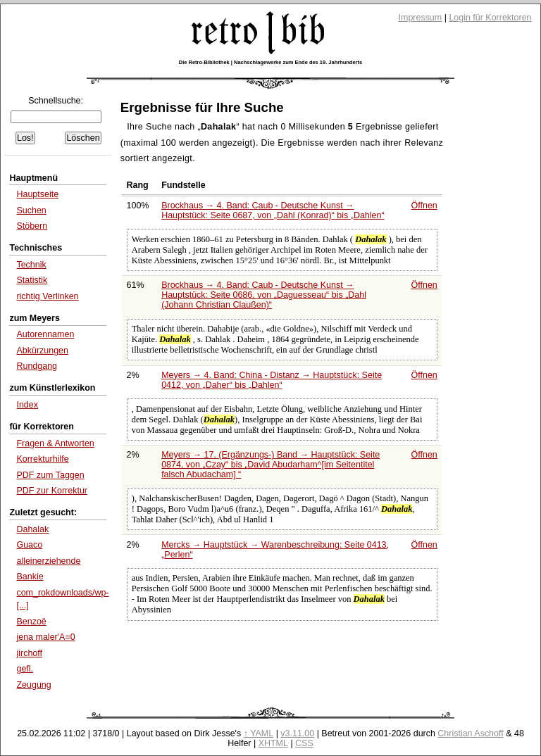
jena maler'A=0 (45, 637)
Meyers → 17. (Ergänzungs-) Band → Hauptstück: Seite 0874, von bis (270, 465)
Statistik (32, 280)
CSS (304, 743)
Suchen (31, 210)
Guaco (29, 545)
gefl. (25, 669)
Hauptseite (37, 194)
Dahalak (32, 529)
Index (27, 405)
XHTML (273, 743)
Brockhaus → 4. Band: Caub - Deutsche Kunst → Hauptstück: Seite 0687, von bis (273, 210)
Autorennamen (45, 334)
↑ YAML (259, 733)
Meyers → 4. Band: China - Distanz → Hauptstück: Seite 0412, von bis (272, 380)
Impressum (421, 18)
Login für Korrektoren (490, 18)
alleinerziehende (48, 561)
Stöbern (32, 226)
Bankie (30, 577)
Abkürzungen (42, 351)
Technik (31, 265)
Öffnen (424, 206)
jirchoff (29, 653)
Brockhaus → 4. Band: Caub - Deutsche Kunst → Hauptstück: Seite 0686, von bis (264, 295)
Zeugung (33, 685)
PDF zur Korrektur (52, 491)
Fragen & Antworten (55, 443)
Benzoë (31, 622)
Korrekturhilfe (42, 459)
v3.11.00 (297, 733)
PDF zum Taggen (50, 475)
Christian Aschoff (470, 733)
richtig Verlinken (47, 296)
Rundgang (37, 366)
